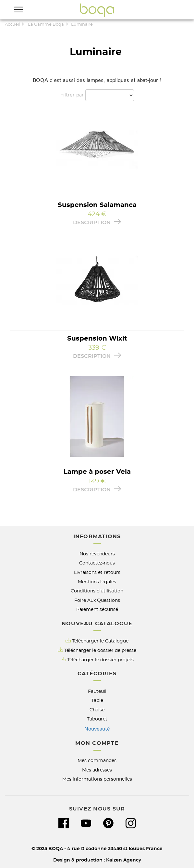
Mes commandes (97, 761)
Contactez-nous (97, 563)
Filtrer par (72, 95)
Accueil (12, 25)
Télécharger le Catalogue (97, 641)
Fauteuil (97, 691)
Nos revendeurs (97, 554)
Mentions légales (97, 582)
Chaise (97, 710)
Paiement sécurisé (97, 609)
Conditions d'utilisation (97, 591)
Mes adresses (97, 770)
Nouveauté (97, 729)
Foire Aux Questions (97, 600)
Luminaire (82, 25)
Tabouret (97, 719)
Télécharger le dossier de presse (100, 650)
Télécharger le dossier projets (100, 660)
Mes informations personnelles (97, 779)
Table (97, 700)
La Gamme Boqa (46, 25)
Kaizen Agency (124, 860)
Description (97, 222)
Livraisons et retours (97, 572)
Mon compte (97, 743)
